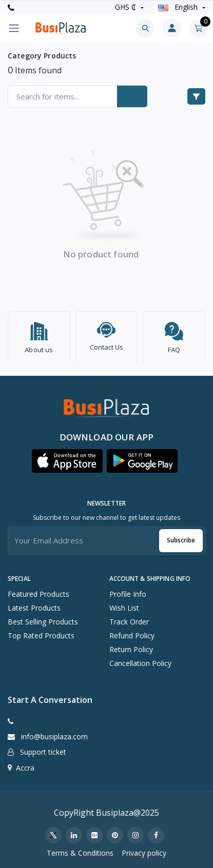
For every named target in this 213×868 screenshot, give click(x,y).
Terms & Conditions (80, 850)
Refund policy (132, 633)
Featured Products (38, 591)
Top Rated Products (41, 633)
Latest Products (34, 605)
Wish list (124, 605)
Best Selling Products (43, 619)
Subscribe (181, 538)
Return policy (131, 647)
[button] (67, 458)
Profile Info (128, 591)
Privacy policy (144, 850)
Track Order (129, 619)
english (179, 7)
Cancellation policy (140, 661)
